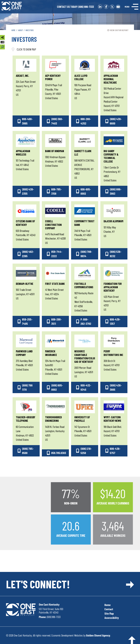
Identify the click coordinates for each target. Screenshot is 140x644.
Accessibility (112, 618)
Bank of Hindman (55, 151)
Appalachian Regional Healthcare (111, 79)
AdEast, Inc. (22, 76)
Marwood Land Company (24, 353)
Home (108, 605)
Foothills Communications (84, 285)
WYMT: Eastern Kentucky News (112, 419)
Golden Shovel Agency (98, 635)
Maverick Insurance (51, 353)
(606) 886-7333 (75, 7)
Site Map (109, 613)
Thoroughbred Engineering (53, 419)
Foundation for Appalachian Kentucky (113, 287)
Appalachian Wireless (23, 153)
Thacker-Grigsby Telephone (25, 419)
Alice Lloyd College (81, 77)
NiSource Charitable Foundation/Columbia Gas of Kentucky (87, 356)
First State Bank (55, 284)
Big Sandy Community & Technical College (111, 156)
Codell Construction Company (53, 225)
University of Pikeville (82, 419)
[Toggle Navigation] (132, 7)
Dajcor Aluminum (113, 221)
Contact (109, 609)
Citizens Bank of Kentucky (25, 223)
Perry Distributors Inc (113, 353)
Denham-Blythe (25, 284)
